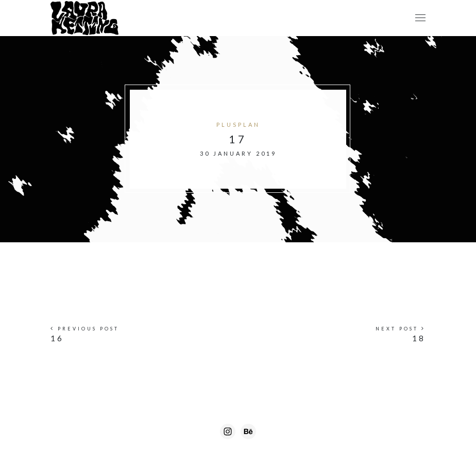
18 (419, 338)
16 (57, 338)
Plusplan (238, 124)
